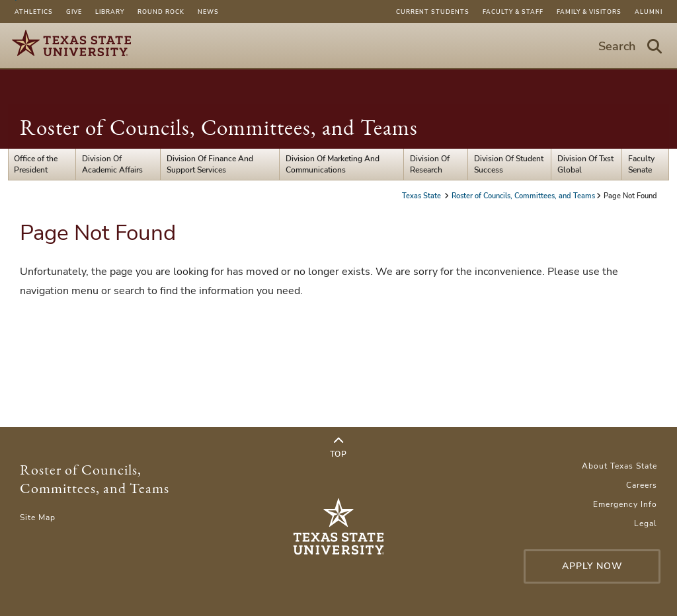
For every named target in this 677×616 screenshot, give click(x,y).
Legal (646, 523)
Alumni (649, 12)
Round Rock (161, 12)
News (208, 12)
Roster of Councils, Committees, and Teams (219, 127)
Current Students (433, 12)
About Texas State (619, 466)
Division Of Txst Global (585, 164)
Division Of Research (430, 164)
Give (74, 12)
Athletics (34, 12)
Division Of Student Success (509, 164)
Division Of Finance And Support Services (210, 164)
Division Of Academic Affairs (112, 164)
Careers (642, 485)
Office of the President (36, 164)
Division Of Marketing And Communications (333, 164)
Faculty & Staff (513, 12)
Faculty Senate (641, 164)
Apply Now (592, 566)
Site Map (38, 518)
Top (338, 447)
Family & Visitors (589, 12)
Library (110, 12)
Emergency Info (625, 504)
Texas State (422, 196)
